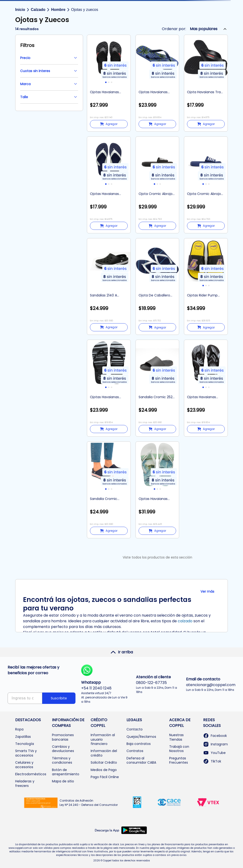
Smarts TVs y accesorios (26, 753)
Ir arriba (122, 652)
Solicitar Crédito (104, 762)
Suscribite (59, 698)
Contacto (135, 729)
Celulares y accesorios (24, 765)
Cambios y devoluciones (63, 749)
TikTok (212, 761)
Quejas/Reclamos (141, 737)
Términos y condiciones (62, 760)
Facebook (215, 736)
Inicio (20, 10)
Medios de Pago (104, 770)
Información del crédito (104, 753)
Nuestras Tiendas (176, 737)
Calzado (38, 10)
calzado (185, 621)
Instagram (215, 744)
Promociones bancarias (63, 737)
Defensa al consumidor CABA (141, 760)
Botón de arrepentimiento (66, 772)
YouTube (214, 753)
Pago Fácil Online (105, 777)
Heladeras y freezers (25, 783)
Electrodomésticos (31, 774)
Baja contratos (139, 744)
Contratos (135, 751)
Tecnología (25, 744)
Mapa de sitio (63, 781)
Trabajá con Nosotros (179, 749)
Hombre (58, 10)
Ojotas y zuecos (85, 10)
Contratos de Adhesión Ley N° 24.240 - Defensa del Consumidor (89, 803)
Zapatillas (23, 737)
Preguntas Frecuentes (179, 760)
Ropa (19, 729)
